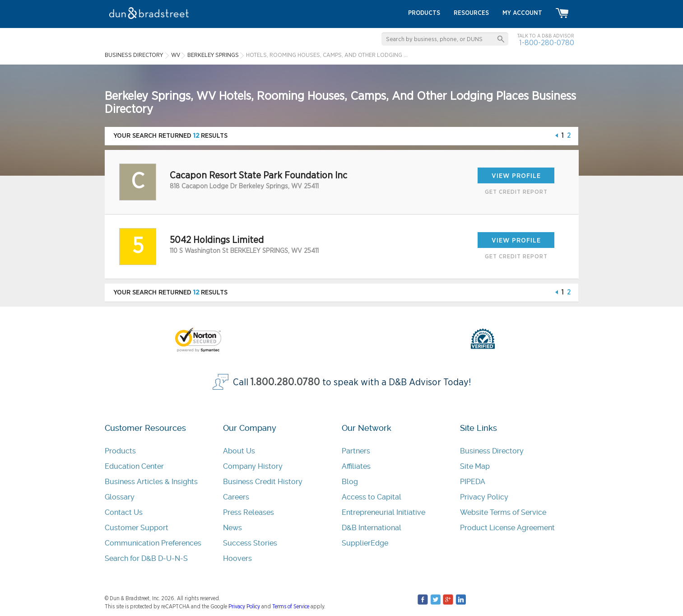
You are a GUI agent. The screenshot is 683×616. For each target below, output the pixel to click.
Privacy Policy (484, 497)
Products (120, 451)
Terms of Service (291, 607)
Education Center (134, 466)
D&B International (372, 528)
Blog (350, 482)
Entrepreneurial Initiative (383, 512)
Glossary (120, 497)
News (232, 528)
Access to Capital (372, 497)
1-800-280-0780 (547, 43)
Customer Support (137, 528)
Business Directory (492, 451)
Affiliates (356, 466)
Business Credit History (263, 482)
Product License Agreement (507, 528)
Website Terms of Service (503, 512)
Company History (253, 466)
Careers (236, 497)
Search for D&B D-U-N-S (146, 558)
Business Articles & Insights (151, 482)
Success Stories (250, 543)
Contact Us (124, 512)
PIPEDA (473, 482)
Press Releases (249, 512)
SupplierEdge (365, 543)
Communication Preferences (153, 543)
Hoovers (237, 558)
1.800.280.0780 (285, 382)
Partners (356, 451)
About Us (239, 451)
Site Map (475, 466)
